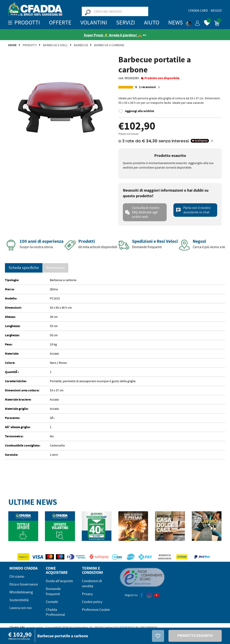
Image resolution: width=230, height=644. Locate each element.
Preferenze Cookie (96, 610)
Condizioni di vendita (92, 584)
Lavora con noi (21, 608)
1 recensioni (150, 87)
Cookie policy (92, 602)
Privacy (87, 594)
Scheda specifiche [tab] (24, 268)
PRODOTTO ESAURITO (195, 636)
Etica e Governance (24, 584)
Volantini (94, 23)
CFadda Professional (55, 612)
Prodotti (30, 45)
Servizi (126, 23)
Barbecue (81, 45)
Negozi (216, 11)
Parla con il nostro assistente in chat (193, 210)
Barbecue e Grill (55, 45)
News (176, 23)
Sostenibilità (19, 600)
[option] (60, 104)
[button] (193, 22)
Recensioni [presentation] (55, 268)
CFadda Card (198, 11)
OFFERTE (60, 23)
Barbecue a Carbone (109, 45)
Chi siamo (17, 577)
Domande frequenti (53, 591)
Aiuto (152, 23)
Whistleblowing (21, 592)
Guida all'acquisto (59, 581)
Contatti (52, 602)
